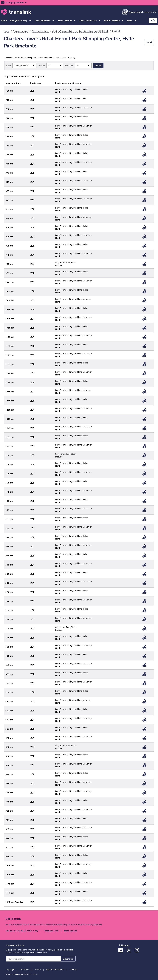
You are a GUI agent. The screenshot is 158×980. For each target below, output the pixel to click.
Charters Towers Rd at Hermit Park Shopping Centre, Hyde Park (80, 31)
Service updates (43, 21)
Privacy (38, 969)
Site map (73, 969)
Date (8, 66)
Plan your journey (19, 21)
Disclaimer (24, 969)
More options (70, 931)
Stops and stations (40, 31)
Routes (41, 66)
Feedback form (51, 931)
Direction (69, 66)
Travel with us (65, 21)
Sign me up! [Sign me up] (68, 959)
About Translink (112, 21)
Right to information (55, 969)
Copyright (10, 969)
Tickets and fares (88, 21)
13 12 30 (19, 931)
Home (4, 21)
